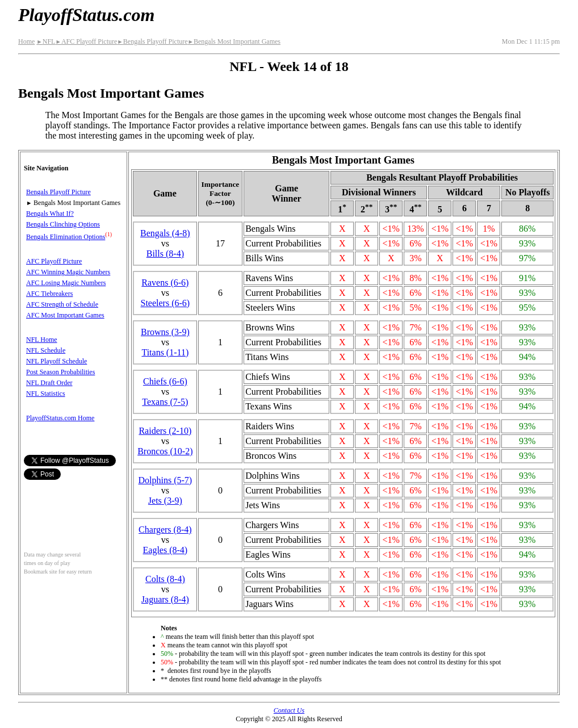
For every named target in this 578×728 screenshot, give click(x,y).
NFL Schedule (46, 350)
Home (26, 41)
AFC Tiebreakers (49, 294)
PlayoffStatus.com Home (60, 418)
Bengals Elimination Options (66, 237)
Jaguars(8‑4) (165, 599)
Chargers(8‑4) (165, 530)
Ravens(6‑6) (165, 283)
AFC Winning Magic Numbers (68, 272)
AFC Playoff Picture (86, 41)
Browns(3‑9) (165, 332)
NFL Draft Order (49, 383)
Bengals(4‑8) (165, 233)
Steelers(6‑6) (166, 303)
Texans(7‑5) (165, 402)
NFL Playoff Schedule (56, 361)
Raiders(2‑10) (165, 431)
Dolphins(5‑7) (166, 480)
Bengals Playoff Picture (152, 41)
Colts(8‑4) (165, 579)
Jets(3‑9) (165, 501)
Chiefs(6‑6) (165, 381)
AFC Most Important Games (65, 315)
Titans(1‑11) (165, 352)
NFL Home (42, 340)
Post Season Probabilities (60, 372)
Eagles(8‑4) (166, 550)
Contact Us (289, 710)
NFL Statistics (46, 394)
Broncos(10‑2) (165, 451)
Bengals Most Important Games (234, 41)
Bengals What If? (50, 214)
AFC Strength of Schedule (62, 304)
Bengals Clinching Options (63, 224)
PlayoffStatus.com (86, 15)
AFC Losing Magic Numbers (66, 283)
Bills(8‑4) (165, 254)
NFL (46, 41)
